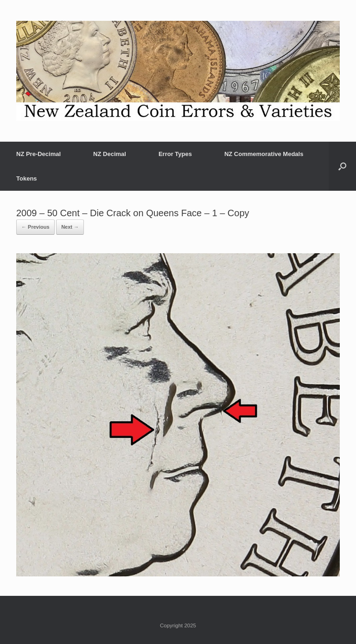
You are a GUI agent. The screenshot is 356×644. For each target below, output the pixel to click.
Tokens (27, 178)
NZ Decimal (110, 154)
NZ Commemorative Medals (264, 154)
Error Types (175, 154)
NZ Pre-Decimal (38, 154)
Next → (70, 227)
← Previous (35, 227)
